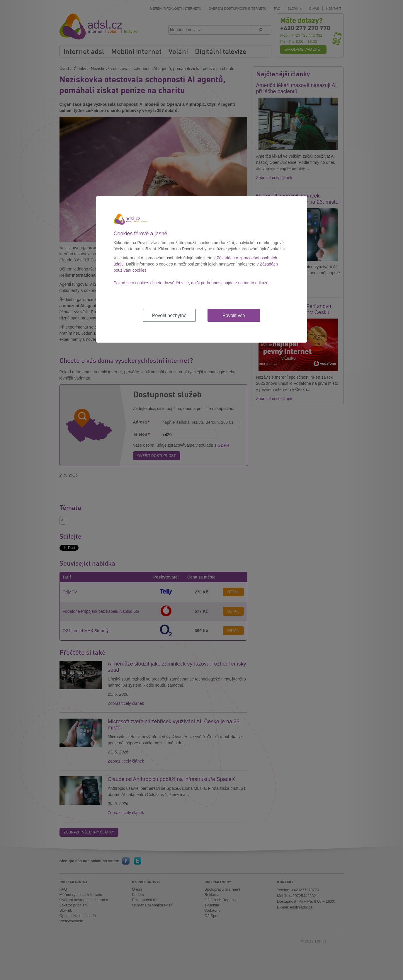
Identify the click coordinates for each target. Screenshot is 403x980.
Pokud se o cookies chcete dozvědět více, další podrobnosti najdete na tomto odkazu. (192, 283)
